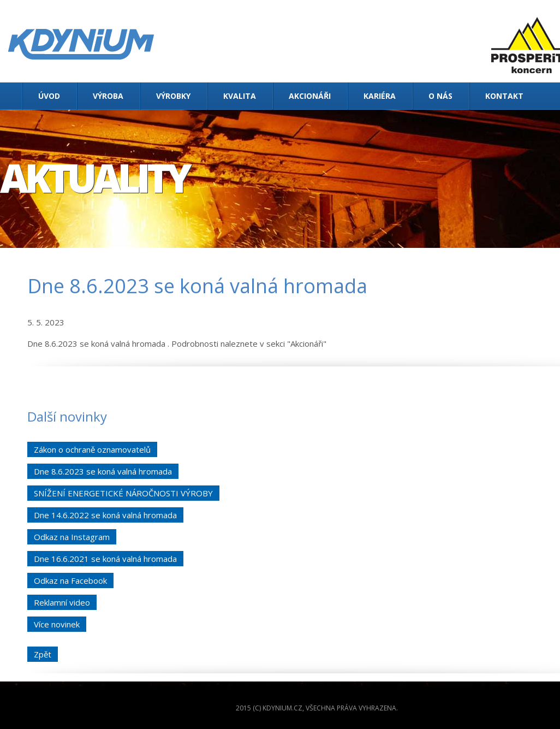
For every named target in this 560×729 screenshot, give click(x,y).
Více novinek (57, 624)
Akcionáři (310, 96)
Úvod (49, 96)
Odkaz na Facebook (70, 580)
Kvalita (240, 96)
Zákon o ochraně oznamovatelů (92, 449)
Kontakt (504, 96)
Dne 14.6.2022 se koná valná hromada (105, 515)
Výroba (108, 96)
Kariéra (380, 96)
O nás (440, 96)
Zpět (43, 654)
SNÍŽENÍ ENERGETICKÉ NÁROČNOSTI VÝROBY (123, 493)
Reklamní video (62, 602)
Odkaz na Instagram (72, 537)
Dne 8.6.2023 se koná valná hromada (103, 471)
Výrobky (173, 96)
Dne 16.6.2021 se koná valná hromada (105, 559)
